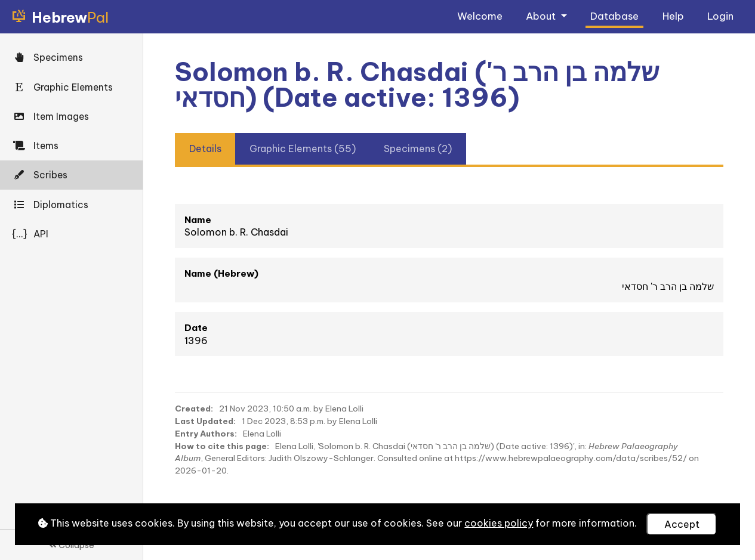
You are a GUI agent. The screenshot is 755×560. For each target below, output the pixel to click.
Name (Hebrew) (221, 273)
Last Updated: (205, 421)
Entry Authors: (206, 434)
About (542, 16)
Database (614, 16)
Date (196, 328)
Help (673, 16)
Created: (194, 409)
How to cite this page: (222, 446)
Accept (682, 524)
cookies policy (499, 523)
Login (720, 16)
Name (198, 220)
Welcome (480, 16)
